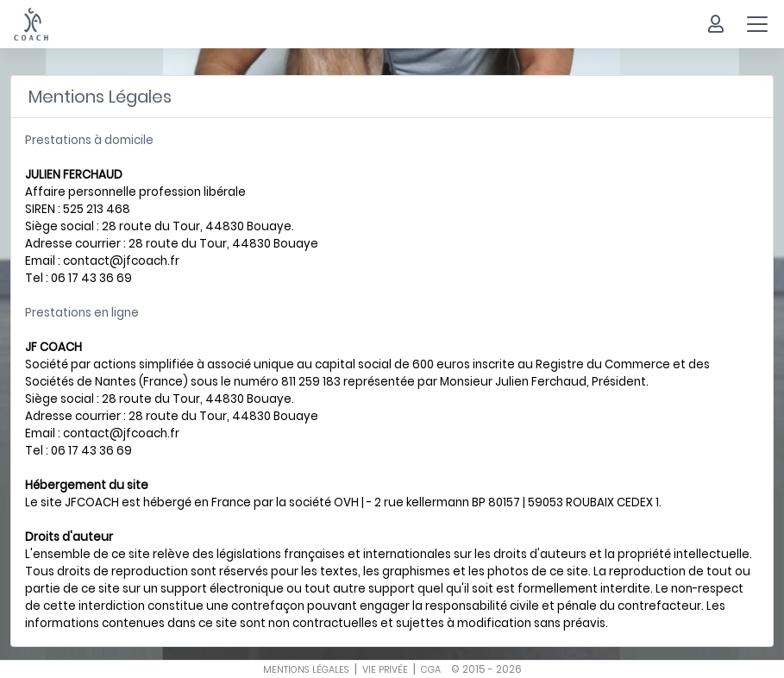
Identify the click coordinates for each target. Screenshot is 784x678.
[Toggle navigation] (757, 24)
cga (431, 670)
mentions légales (306, 670)
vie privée (385, 670)
